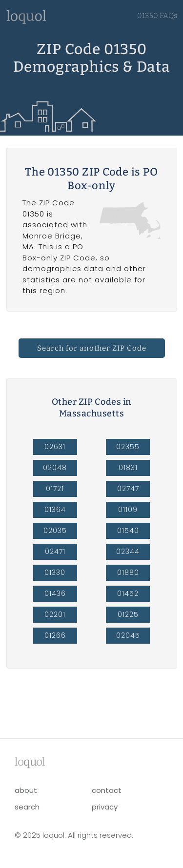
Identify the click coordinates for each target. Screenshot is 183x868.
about (26, 790)
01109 (128, 510)
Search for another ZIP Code (92, 348)
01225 (128, 614)
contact (107, 790)
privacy (105, 807)
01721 (55, 489)
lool (30, 762)
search (27, 807)
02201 (55, 614)
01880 (128, 572)
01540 (128, 531)
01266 (55, 635)
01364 (55, 510)
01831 (128, 468)
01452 (128, 593)
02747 (128, 489)
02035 (55, 531)
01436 (55, 593)
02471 (55, 552)
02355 (128, 447)
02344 (128, 552)
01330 (55, 572)
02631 (55, 447)
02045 (128, 635)
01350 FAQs (157, 16)
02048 (55, 468)
